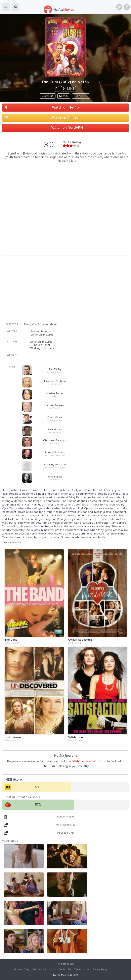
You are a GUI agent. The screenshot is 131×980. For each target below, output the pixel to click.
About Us (50, 970)
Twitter (119, 7)
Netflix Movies (61, 975)
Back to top (67, 964)
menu (6, 7)
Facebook (127, 7)
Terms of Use (82, 970)
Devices (37, 970)
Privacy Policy (100, 970)
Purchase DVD (65, 833)
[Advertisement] (64, 291)
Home (17, 970)
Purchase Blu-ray (65, 825)
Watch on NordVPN (67, 128)
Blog (27, 970)
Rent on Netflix (65, 817)
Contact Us (65, 970)
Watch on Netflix (66, 108)
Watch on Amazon (65, 118)
